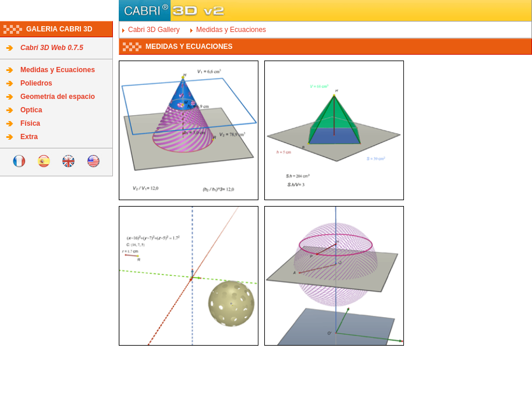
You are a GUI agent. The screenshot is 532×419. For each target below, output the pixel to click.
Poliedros (36, 83)
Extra (29, 137)
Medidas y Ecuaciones (58, 70)
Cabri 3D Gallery (154, 30)
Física (30, 123)
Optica (31, 110)
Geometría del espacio (58, 97)
